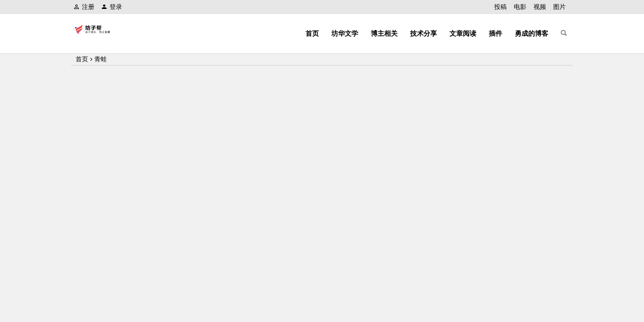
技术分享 (424, 33)
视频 (540, 7)
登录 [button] (112, 7)
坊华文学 (345, 33)
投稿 (500, 7)
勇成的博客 (532, 33)
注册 (84, 7)
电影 (520, 7)
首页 (312, 33)
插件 (496, 33)
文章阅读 (463, 33)
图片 (559, 7)
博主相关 (384, 33)
